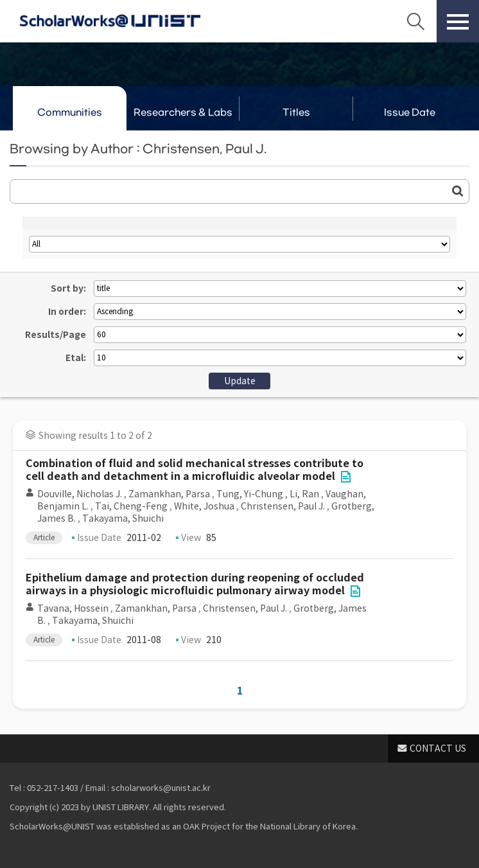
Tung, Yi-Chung (250, 494)
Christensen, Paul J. (283, 506)
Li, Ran (304, 494)
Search (415, 21)
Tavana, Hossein (73, 608)
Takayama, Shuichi (123, 518)
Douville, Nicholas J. (80, 494)
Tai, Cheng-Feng (131, 506)
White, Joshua (204, 506)
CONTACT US (438, 748)
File (345, 477)
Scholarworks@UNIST (110, 21)
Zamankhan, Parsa (169, 494)
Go (458, 191)
